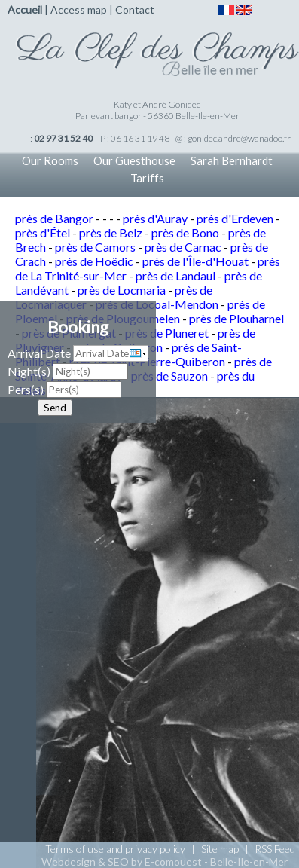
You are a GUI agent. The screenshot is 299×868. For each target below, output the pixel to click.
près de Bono (185, 232)
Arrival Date (39, 353)
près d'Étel (43, 232)
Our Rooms (50, 160)
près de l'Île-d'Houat (195, 261)
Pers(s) (26, 389)
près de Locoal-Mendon (157, 304)
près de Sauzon (169, 376)
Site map (220, 849)
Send (55, 408)
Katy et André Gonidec (157, 104)
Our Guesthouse (134, 160)
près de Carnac (183, 247)
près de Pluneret (167, 333)
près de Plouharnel (236, 318)
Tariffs (147, 178)
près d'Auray (155, 218)
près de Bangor (54, 218)
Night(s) (29, 371)
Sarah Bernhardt (232, 160)
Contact (135, 9)
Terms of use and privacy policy (115, 849)
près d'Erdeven (235, 218)
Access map (79, 9)
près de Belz (111, 232)
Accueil (25, 9)
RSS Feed (275, 849)
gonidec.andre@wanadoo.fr (239, 138)
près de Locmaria (122, 290)
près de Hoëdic (94, 261)
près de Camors (95, 247)
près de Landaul (175, 275)
